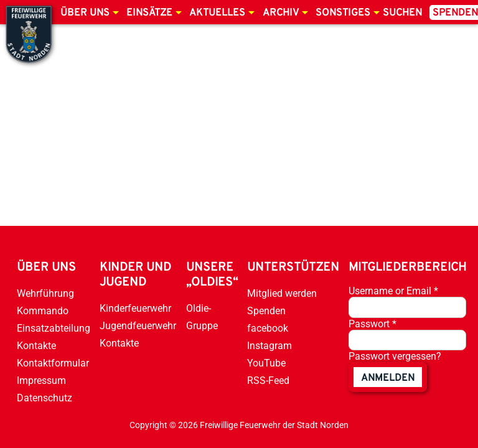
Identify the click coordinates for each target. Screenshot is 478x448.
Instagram (269, 346)
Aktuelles (217, 13)
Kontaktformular (53, 363)
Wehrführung (45, 293)
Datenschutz (45, 398)
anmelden (388, 378)
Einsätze (149, 13)
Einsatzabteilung (54, 328)
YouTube (266, 363)
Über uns (85, 13)
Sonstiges (343, 13)
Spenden (266, 311)
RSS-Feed (268, 380)
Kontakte (36, 346)
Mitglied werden (282, 293)
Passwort (373, 324)
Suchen (402, 13)
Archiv (281, 13)
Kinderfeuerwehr (135, 308)
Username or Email (393, 291)
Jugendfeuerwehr (138, 326)
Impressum (41, 380)
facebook (268, 328)
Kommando (43, 311)
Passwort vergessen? (395, 356)
